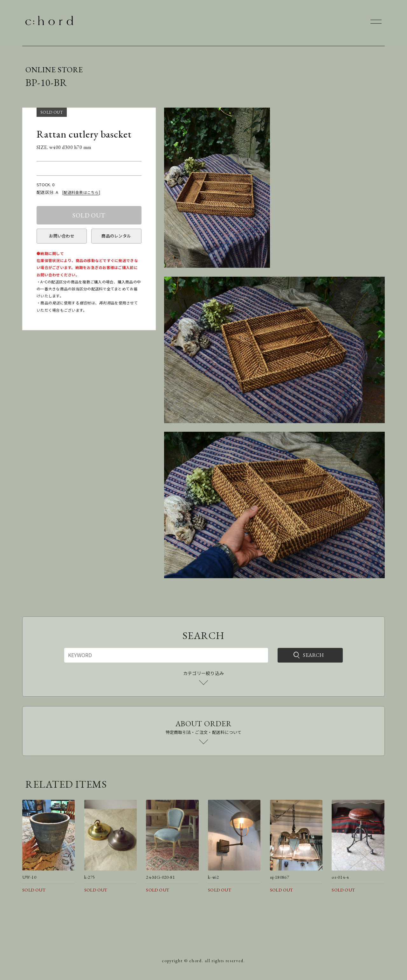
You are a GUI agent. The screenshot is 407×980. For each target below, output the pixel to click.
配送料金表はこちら (81, 192)
